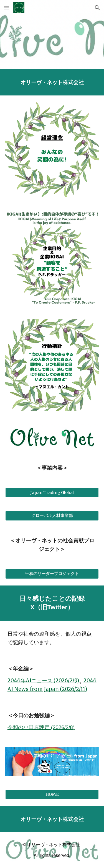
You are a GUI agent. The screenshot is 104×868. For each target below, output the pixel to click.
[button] (7, 8)
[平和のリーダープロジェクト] (52, 574)
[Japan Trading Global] (52, 492)
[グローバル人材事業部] (52, 516)
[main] (52, 82)
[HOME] (52, 794)
